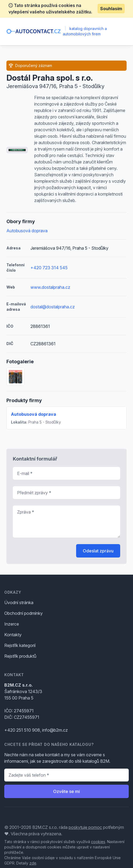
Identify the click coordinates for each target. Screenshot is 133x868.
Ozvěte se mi (66, 791)
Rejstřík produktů (20, 656)
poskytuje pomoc (85, 827)
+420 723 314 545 (49, 268)
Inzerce (12, 624)
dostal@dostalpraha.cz (53, 307)
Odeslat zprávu (98, 551)
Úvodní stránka (19, 603)
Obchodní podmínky (24, 613)
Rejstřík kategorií (20, 645)
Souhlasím (111, 9)
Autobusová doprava (27, 231)
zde (33, 863)
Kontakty (13, 635)
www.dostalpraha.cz (50, 287)
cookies (98, 842)
